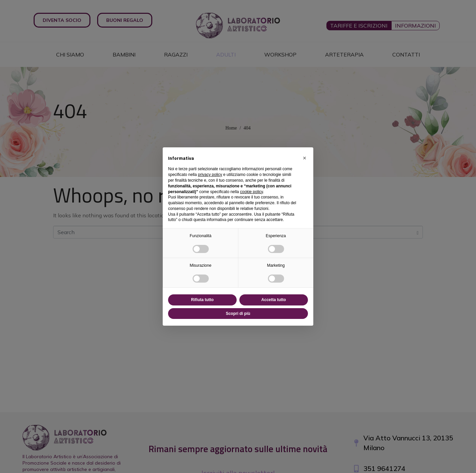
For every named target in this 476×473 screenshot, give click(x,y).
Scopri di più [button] (238, 314)
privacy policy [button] (210, 175)
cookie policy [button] (251, 192)
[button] (305, 158)
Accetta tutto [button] (273, 300)
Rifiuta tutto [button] (202, 300)
